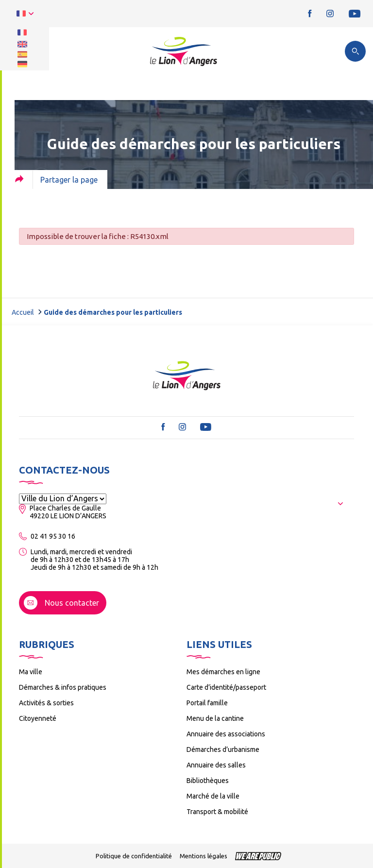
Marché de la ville (213, 796)
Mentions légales (203, 856)
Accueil (23, 312)
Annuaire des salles (216, 765)
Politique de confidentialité (134, 856)
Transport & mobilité (217, 812)
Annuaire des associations (226, 734)
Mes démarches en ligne (223, 672)
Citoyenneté (38, 718)
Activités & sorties (46, 703)
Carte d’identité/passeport (226, 687)
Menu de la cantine (215, 718)
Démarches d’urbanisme (223, 749)
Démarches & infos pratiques (63, 687)
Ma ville (31, 672)
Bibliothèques (208, 781)
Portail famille (207, 703)
